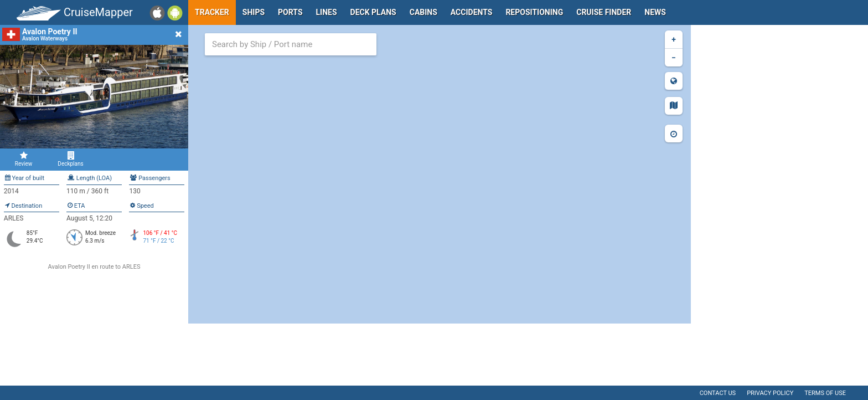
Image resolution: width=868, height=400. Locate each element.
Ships (254, 12)
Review (24, 159)
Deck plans (373, 12)
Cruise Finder (604, 12)
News (655, 12)
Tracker (212, 12)
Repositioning (534, 12)
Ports (290, 12)
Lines (327, 12)
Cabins (423, 12)
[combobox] (291, 44)
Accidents (472, 12)
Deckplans (71, 159)
